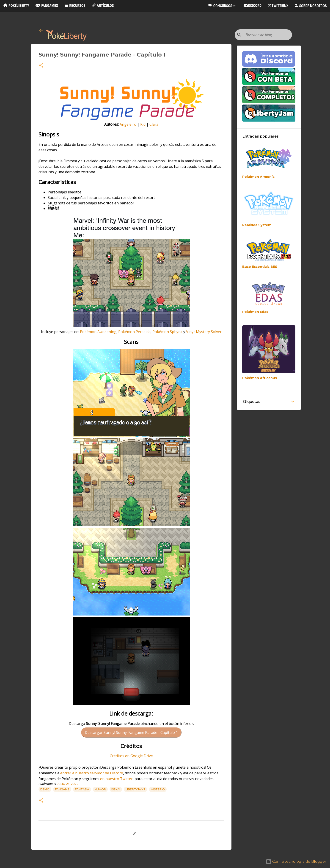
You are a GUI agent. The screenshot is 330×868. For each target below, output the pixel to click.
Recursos (75, 6)
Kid (143, 124)
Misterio (158, 789)
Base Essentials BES (260, 267)
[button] (41, 66)
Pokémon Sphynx (167, 332)
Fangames (47, 6)
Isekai (116, 789)
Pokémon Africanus (260, 378)
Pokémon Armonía (258, 177)
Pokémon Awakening (98, 332)
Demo (45, 789)
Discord (252, 6)
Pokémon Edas (255, 312)
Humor (100, 789)
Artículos (103, 6)
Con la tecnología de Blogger (296, 861)
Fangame (62, 789)
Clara (154, 124)
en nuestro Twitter (116, 779)
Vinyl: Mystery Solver (204, 332)
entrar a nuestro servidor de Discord (92, 773)
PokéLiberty (16, 6)
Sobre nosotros (311, 6)
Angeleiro (128, 124)
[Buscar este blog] (268, 35)
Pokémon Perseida (134, 332)
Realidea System (257, 225)
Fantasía (82, 789)
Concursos (223, 6)
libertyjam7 (135, 789)
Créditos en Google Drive (131, 756)
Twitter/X (278, 6)
